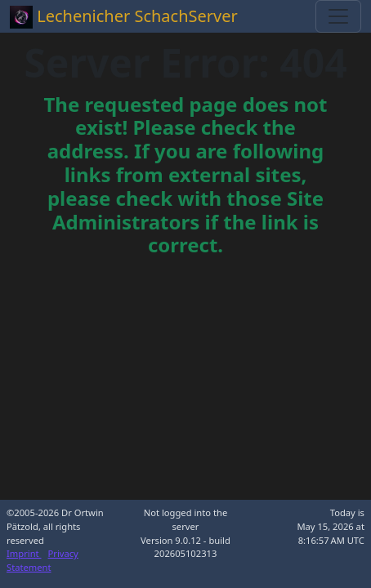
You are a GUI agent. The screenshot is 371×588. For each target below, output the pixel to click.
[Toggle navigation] (338, 16)
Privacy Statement (42, 560)
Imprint (24, 553)
